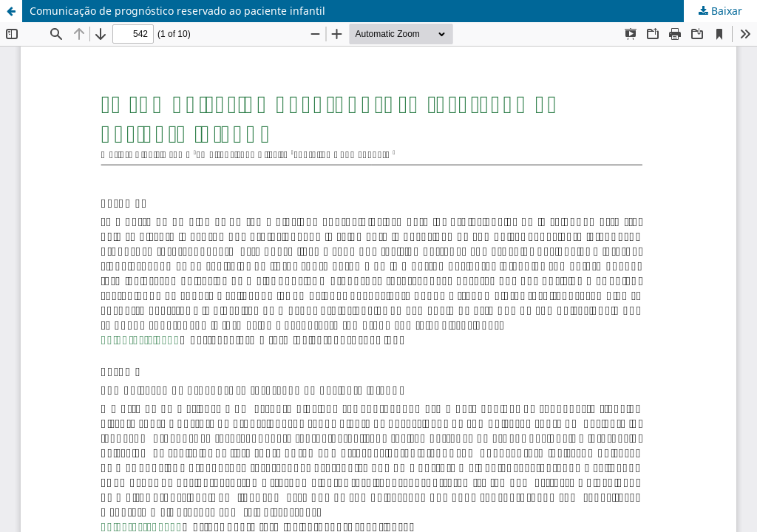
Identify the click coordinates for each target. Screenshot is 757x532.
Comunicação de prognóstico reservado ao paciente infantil (177, 11)
